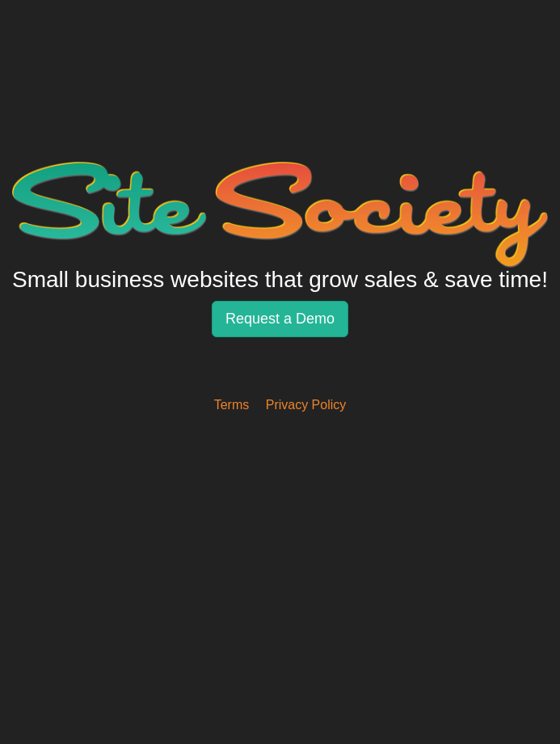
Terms (232, 405)
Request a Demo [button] (280, 319)
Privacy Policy (306, 405)
